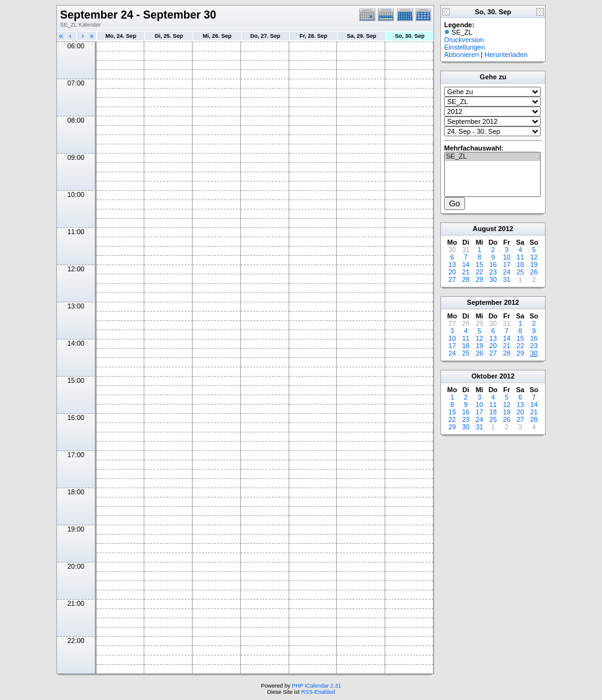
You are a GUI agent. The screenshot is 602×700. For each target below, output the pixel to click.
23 (493, 272)
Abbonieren (461, 55)
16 (493, 265)
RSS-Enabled (318, 692)
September (485, 302)
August (484, 229)
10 (507, 257)
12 (534, 257)
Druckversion (464, 40)
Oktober (484, 376)
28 (466, 279)
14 (466, 265)
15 (479, 265)
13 (452, 265)
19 (534, 265)
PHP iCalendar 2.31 (316, 686)
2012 (505, 229)
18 (520, 265)
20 (452, 272)
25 (520, 272)
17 (507, 265)
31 (507, 279)
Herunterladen (506, 55)
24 (507, 272)
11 (520, 257)
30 (493, 279)
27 (452, 279)
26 (534, 272)
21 (466, 272)
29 (479, 279)
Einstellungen (465, 47)
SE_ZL (492, 157)
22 (479, 272)
